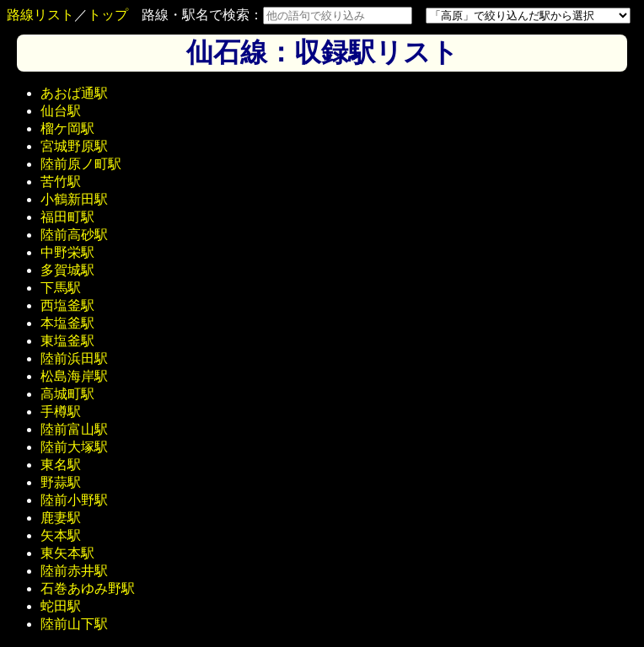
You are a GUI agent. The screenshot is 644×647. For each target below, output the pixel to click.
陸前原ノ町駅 (81, 164)
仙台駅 (61, 111)
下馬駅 (61, 288)
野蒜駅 (61, 482)
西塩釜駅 (67, 305)
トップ (108, 15)
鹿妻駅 (61, 518)
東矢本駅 (67, 553)
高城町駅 (67, 394)
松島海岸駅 (74, 376)
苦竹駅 (61, 182)
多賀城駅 (67, 270)
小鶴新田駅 (74, 199)
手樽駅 (61, 412)
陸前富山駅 (74, 429)
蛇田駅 (61, 606)
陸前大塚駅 (74, 447)
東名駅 (61, 465)
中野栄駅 (67, 252)
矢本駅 (61, 535)
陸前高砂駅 (74, 235)
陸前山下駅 (74, 624)
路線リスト (40, 15)
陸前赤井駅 (74, 571)
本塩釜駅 (67, 323)
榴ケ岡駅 (67, 128)
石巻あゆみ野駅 (88, 588)
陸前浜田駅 (74, 358)
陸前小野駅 (74, 500)
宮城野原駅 (74, 146)
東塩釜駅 (67, 341)
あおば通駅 (74, 93)
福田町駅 (67, 217)
